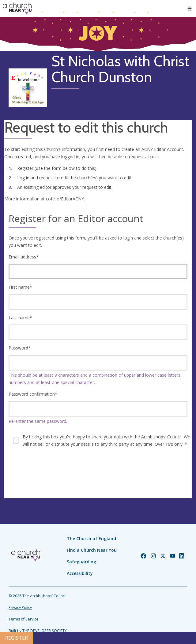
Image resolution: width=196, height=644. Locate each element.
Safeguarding (81, 562)
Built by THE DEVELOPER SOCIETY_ (38, 631)
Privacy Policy (20, 607)
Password (20, 348)
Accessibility (80, 573)
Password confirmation (33, 394)
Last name (20, 318)
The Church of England (91, 538)
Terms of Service (24, 619)
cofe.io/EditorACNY (65, 199)
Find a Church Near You (92, 550)
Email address (24, 257)
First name (20, 287)
